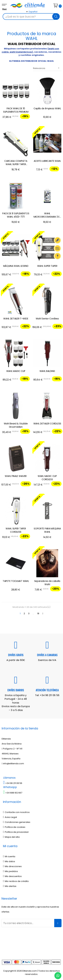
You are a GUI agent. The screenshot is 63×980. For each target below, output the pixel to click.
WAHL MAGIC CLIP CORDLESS (47, 478)
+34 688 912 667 (13, 793)
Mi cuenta (9, 856)
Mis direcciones (12, 866)
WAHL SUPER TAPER (47, 266)
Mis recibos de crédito (16, 881)
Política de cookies (14, 827)
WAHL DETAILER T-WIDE (16, 319)
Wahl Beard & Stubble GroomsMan (16, 425)
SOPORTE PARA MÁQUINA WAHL (47, 530)
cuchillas (26, 55)
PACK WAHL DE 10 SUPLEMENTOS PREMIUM (16, 110)
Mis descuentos (12, 876)
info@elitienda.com (13, 764)
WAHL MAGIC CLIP (16, 371)
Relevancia (47, 68)
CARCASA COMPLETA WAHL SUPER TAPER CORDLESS (16, 163)
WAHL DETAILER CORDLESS (47, 424)
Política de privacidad (16, 832)
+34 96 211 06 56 (50, 695)
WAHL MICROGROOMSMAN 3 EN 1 (47, 215)
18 (38, 613)
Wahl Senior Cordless (47, 319)
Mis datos (9, 861)
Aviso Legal (10, 817)
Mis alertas (10, 886)
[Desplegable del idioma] (28, 17)
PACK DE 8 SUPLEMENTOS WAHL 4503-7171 (16, 215)
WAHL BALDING (47, 371)
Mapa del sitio (11, 837)
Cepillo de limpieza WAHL (47, 108)
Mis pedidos (10, 871)
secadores (41, 52)
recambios (55, 52)
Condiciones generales (17, 822)
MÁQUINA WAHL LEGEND (16, 266)
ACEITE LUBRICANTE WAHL (47, 161)
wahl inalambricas (21, 52)
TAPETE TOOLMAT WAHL (16, 581)
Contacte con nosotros (16, 812)
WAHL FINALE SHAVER (16, 476)
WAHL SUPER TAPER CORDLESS (16, 530)
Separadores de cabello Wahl (47, 583)
